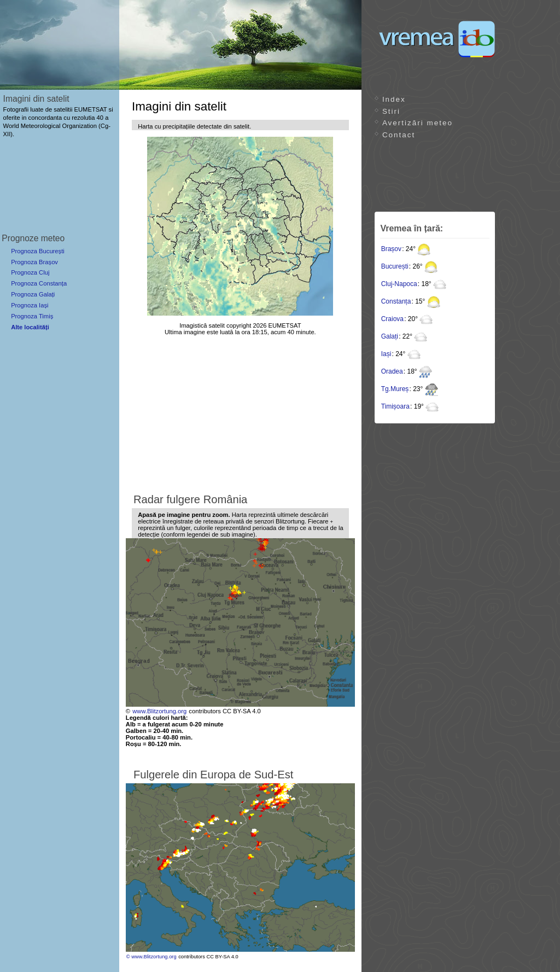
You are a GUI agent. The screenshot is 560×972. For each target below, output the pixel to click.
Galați (390, 336)
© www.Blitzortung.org (151, 957)
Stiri (391, 111)
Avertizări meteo (418, 123)
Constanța (396, 301)
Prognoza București (38, 251)
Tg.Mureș (395, 389)
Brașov (391, 249)
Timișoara (395, 406)
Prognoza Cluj (30, 272)
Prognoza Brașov (34, 262)
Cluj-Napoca (399, 284)
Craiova (392, 319)
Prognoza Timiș (32, 316)
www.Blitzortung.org (159, 711)
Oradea (392, 371)
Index (394, 99)
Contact (399, 135)
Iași (386, 354)
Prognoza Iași (30, 305)
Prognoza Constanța (39, 283)
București (395, 266)
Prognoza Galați (33, 294)
